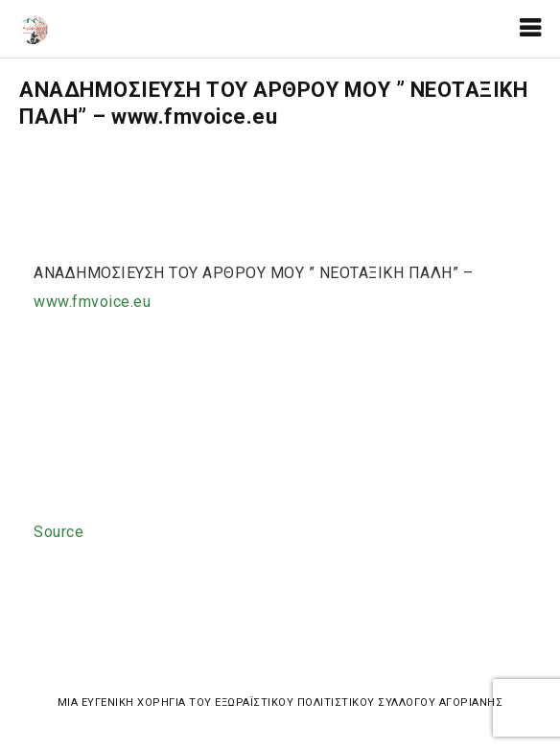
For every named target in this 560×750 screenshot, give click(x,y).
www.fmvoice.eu (92, 302)
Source (58, 532)
